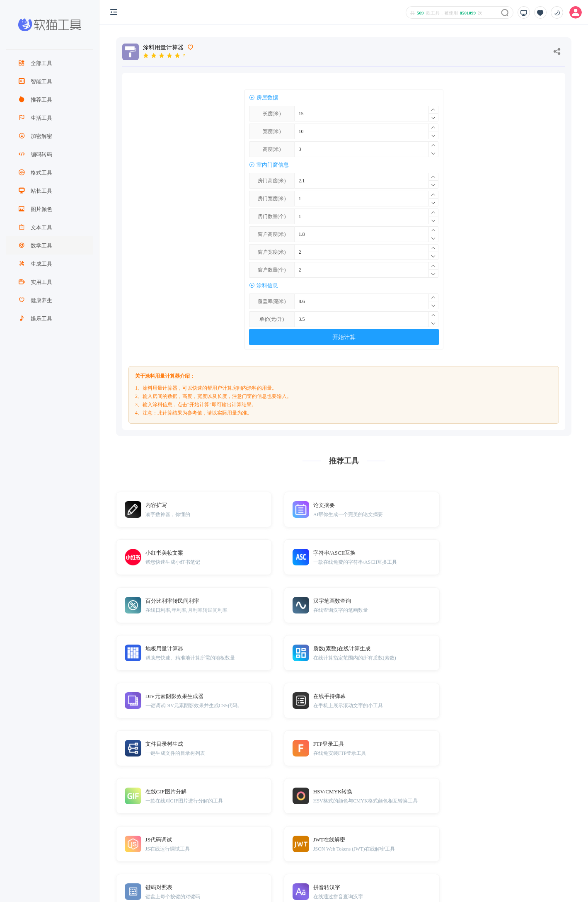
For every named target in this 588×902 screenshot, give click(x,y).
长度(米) (272, 114)
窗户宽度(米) (272, 252)
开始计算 (344, 337)
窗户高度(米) (272, 234)
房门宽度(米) (272, 199)
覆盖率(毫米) (272, 301)
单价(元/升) (272, 319)
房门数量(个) (272, 216)
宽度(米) (272, 131)
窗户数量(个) (272, 270)
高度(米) (272, 149)
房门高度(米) (272, 181)
